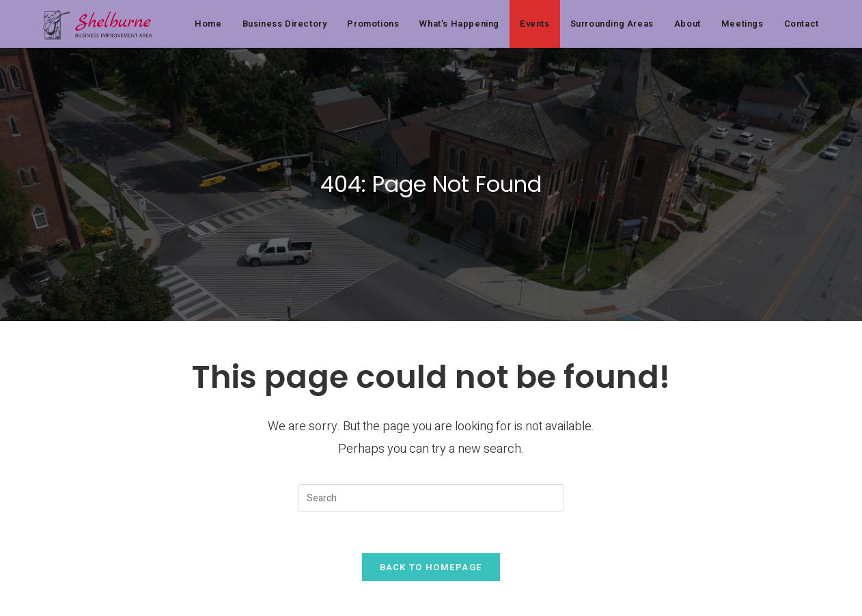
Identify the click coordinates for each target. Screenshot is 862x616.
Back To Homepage (431, 567)
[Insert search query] (431, 498)
